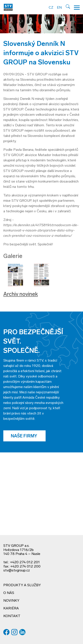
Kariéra (11, 609)
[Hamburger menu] (77, 7)
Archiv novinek (21, 295)
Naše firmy (24, 436)
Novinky (11, 601)
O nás (9, 593)
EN (59, 8)
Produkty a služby (22, 585)
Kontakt (12, 616)
